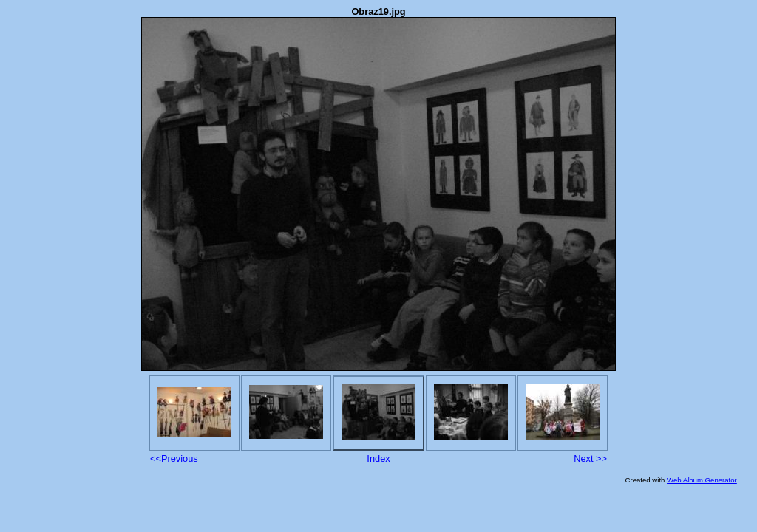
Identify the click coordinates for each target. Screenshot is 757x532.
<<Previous (174, 458)
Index (378, 458)
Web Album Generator (702, 480)
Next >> (590, 458)
